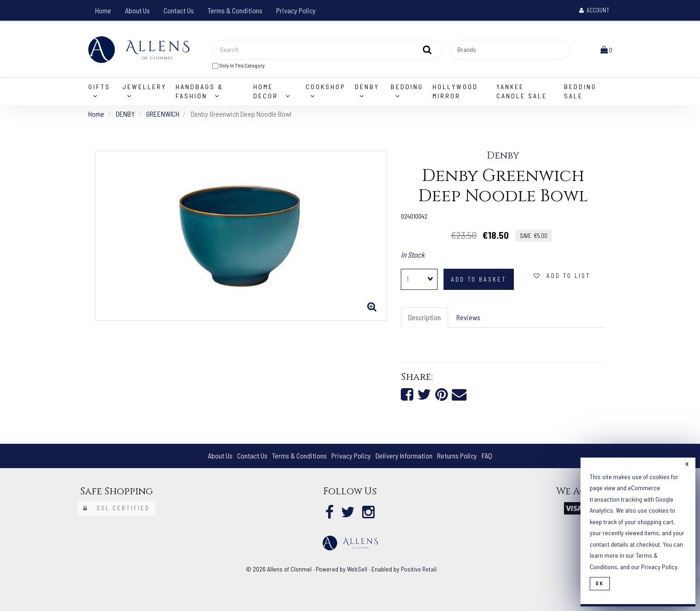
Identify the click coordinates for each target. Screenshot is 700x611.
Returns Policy (457, 455)
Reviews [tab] (468, 317)
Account (594, 10)
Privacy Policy (296, 10)
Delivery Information (404, 455)
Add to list (562, 276)
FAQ (487, 455)
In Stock (413, 255)
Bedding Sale (580, 91)
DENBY (125, 114)
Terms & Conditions (235, 10)
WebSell (357, 569)
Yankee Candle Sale (522, 91)
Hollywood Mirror (455, 91)
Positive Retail (419, 569)
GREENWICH (163, 114)
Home (103, 10)
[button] (606, 49)
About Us (137, 10)
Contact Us (179, 10)
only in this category (239, 65)
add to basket (479, 279)
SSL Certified (117, 508)
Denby (503, 156)
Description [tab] (424, 317)
